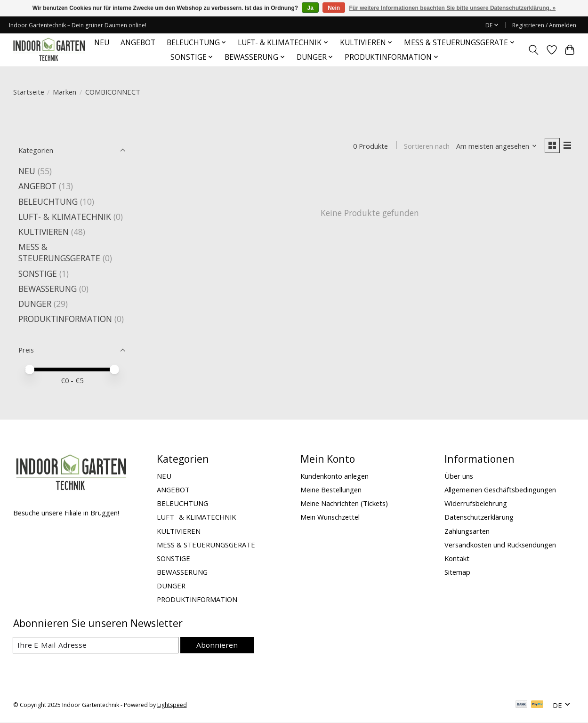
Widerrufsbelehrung (476, 503)
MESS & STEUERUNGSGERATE (59, 252)
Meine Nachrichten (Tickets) (344, 503)
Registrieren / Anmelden (544, 25)
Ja (310, 8)
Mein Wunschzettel (330, 517)
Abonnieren (219, 645)
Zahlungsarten (467, 531)
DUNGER (35, 304)
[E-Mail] (97, 645)
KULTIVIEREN (44, 232)
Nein (334, 8)
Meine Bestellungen (331, 490)
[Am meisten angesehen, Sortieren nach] (494, 146)
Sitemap (457, 572)
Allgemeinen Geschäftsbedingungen (500, 490)
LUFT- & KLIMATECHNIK (65, 217)
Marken (64, 92)
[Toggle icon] (533, 50)
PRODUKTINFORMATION (65, 319)
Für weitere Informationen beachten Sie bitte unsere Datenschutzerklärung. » (453, 8)
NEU (102, 43)
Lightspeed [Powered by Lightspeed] (172, 705)
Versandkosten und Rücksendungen (500, 545)
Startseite (29, 92)
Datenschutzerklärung (479, 517)
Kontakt (457, 558)
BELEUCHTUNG (48, 201)
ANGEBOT (138, 43)
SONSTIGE (38, 273)
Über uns (459, 476)
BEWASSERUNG (48, 289)
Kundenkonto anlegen (334, 476)
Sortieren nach (425, 146)
